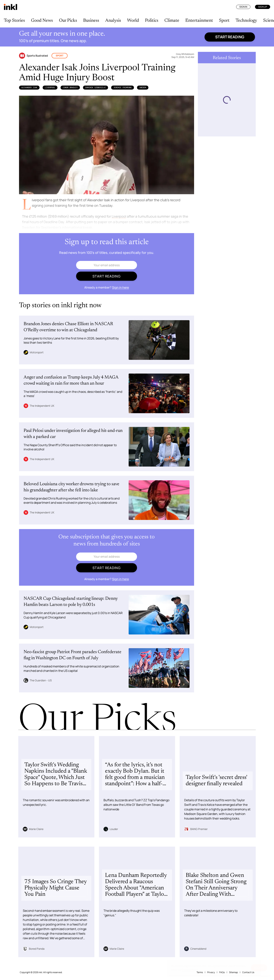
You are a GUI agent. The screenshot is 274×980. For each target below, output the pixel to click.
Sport (224, 21)
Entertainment (199, 21)
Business (91, 21)
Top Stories (14, 21)
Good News (42, 21)
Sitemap (233, 972)
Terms (200, 972)
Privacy (211, 972)
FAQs (222, 972)
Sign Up (263, 7)
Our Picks (68, 21)
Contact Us (248, 972)
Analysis (113, 21)
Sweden (143, 87)
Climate (172, 21)
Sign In (243, 7)
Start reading (230, 37)
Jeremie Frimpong (123, 87)
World (133, 21)
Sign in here (120, 287)
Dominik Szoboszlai (96, 87)
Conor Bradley (70, 87)
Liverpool (50, 87)
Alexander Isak (29, 87)
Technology (246, 21)
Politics (152, 21)
